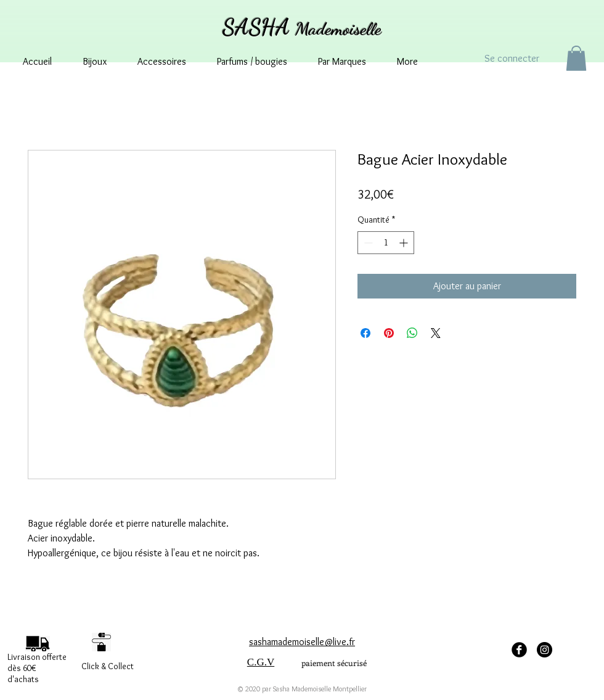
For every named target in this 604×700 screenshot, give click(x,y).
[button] (576, 58)
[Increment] (405, 243)
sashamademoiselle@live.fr (302, 642)
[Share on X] (436, 333)
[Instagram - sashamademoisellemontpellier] (545, 650)
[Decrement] (367, 243)
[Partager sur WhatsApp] (412, 333)
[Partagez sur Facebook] (365, 333)
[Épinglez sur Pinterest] (389, 333)
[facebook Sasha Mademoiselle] (519, 650)
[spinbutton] (386, 243)
